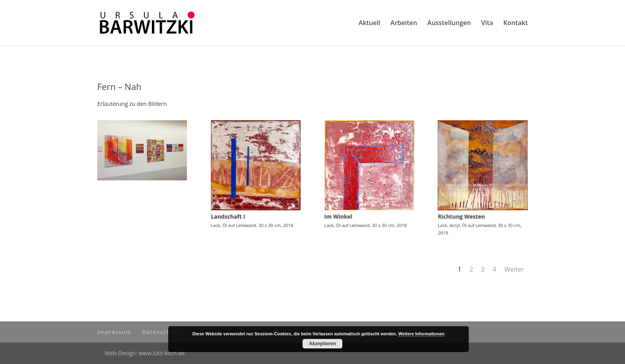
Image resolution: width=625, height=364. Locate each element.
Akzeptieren (322, 344)
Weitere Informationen (421, 334)
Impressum (114, 332)
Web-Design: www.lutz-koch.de (144, 353)
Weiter (514, 269)
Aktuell (369, 23)
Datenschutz (161, 332)
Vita (487, 23)
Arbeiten (404, 23)
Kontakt (516, 23)
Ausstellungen (449, 23)
